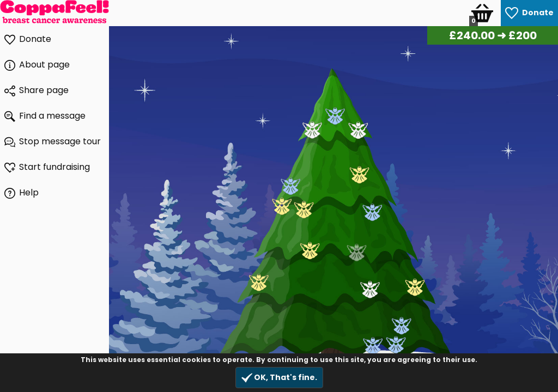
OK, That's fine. (279, 378)
